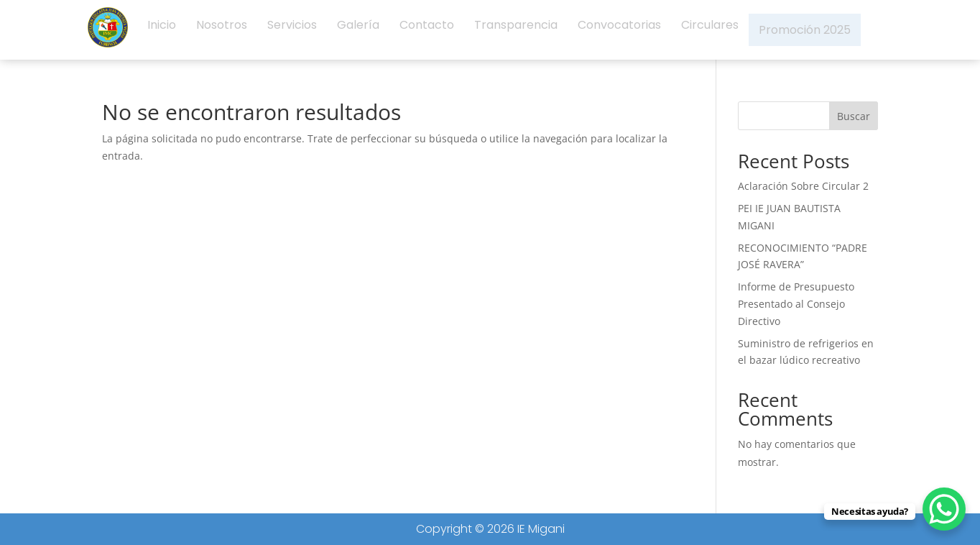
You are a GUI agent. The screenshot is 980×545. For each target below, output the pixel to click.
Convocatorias (619, 30)
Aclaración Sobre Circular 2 (803, 186)
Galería (358, 30)
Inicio (162, 30)
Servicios (292, 30)
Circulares (710, 30)
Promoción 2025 (805, 30)
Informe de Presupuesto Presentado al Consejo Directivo (796, 304)
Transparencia (516, 30)
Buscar (854, 116)
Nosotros (222, 30)
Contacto (427, 30)
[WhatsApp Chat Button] (944, 509)
